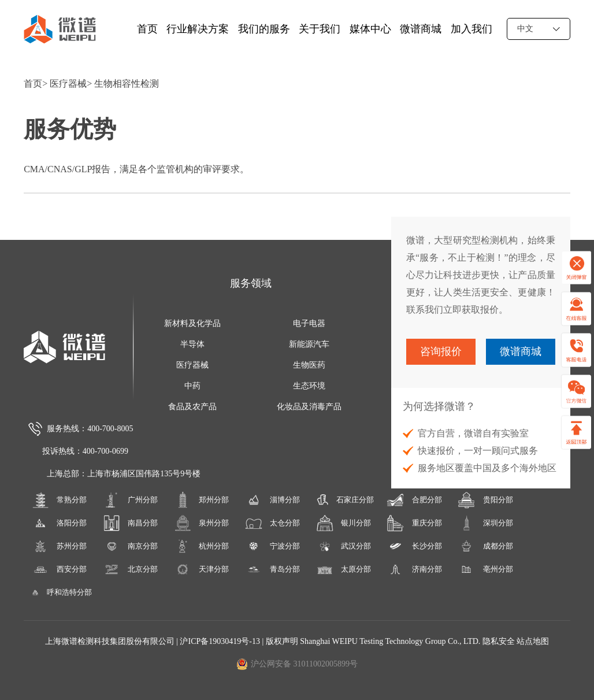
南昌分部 (131, 523)
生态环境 (309, 386)
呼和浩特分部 (59, 592)
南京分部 (131, 546)
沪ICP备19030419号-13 (221, 641)
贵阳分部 (485, 500)
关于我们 (320, 29)
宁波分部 (273, 546)
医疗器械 (68, 84)
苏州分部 (60, 546)
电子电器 (309, 323)
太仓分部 (273, 523)
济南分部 (414, 569)
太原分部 (344, 569)
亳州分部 (485, 569)
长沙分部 (414, 546)
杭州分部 (202, 546)
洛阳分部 (60, 523)
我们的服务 (264, 29)
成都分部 (485, 546)
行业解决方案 (198, 29)
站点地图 (533, 641)
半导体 (192, 344)
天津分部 (202, 569)
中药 (192, 386)
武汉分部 (344, 546)
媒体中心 (370, 29)
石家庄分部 (343, 500)
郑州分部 (202, 500)
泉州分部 (202, 523)
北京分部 (131, 569)
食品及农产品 (192, 407)
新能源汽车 (309, 344)
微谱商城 (421, 29)
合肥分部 (414, 500)
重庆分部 (414, 523)
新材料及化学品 (192, 323)
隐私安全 (499, 641)
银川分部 (344, 523)
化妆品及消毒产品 (309, 407)
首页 (147, 29)
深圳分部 (485, 523)
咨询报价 (441, 351)
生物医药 (309, 365)
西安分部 (60, 569)
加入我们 (472, 29)
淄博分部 (273, 500)
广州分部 (131, 500)
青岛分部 (273, 569)
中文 (539, 29)
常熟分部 (60, 500)
